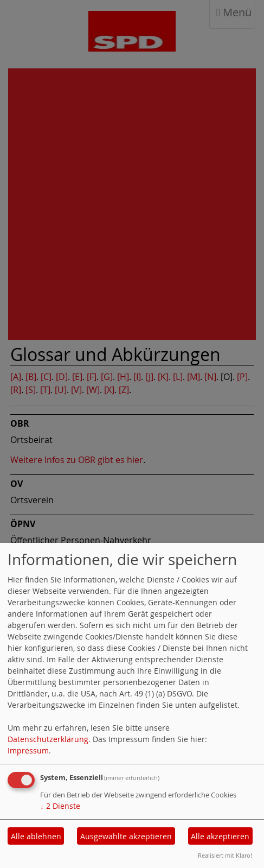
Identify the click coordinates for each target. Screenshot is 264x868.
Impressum (28, 750)
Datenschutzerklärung (48, 739)
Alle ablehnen (36, 836)
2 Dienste (60, 806)
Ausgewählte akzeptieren (126, 836)
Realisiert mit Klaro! (225, 855)
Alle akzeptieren (220, 836)
